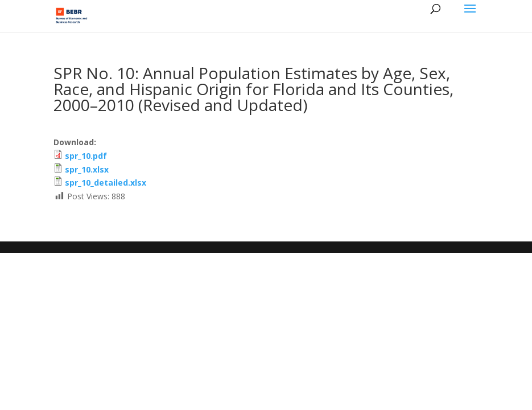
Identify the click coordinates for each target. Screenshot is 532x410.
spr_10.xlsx (87, 169)
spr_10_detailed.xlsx (106, 183)
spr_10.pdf (86, 156)
